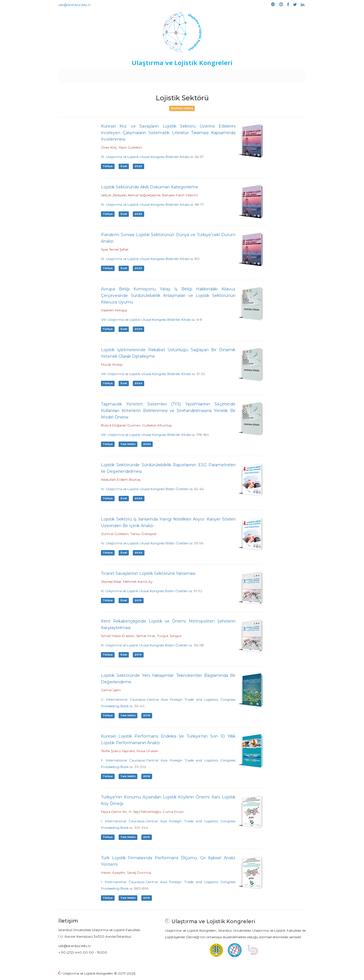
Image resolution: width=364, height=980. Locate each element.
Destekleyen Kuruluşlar (137, 74)
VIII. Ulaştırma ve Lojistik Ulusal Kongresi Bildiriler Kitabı (146, 320)
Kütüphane (247, 74)
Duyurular (197, 74)
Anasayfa (82, 74)
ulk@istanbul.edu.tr (75, 5)
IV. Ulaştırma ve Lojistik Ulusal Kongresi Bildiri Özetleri (145, 489)
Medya (284, 74)
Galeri (268, 74)
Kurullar (103, 74)
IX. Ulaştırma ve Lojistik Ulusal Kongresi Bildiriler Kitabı (145, 157)
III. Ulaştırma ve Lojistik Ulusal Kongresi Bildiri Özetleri (145, 591)
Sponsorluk (221, 74)
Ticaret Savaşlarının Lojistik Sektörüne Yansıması (148, 573)
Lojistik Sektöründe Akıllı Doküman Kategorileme (150, 187)
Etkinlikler (173, 74)
